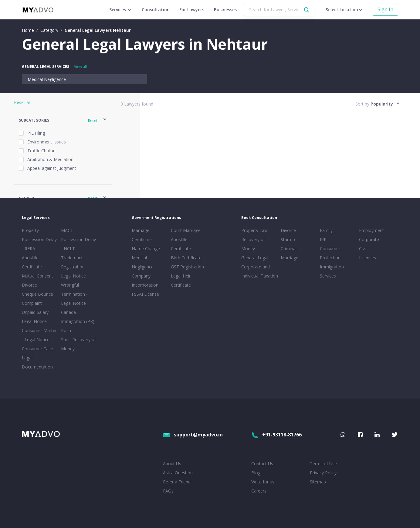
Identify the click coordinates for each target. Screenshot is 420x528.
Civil (363, 249)
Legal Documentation (37, 362)
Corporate (369, 239)
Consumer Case (37, 349)
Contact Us (262, 464)
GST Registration (187, 267)
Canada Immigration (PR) (78, 317)
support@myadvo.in (193, 435)
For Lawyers (192, 10)
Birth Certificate (186, 258)
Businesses (225, 10)
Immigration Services (332, 271)
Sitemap (318, 482)
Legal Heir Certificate (181, 280)
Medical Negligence (47, 79)
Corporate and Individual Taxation (260, 271)
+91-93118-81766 (276, 435)
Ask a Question (178, 473)
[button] (63, 120)
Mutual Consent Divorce (37, 280)
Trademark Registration (73, 262)
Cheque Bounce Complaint (37, 299)
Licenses (367, 258)
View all (80, 67)
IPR (323, 239)
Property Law (254, 230)
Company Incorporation (145, 280)
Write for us (263, 482)
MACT (67, 230)
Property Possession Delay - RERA (39, 239)
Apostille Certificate (32, 262)
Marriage (290, 258)
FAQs (168, 491)
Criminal (289, 249)
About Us (172, 464)
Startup (288, 239)
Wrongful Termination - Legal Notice (74, 294)
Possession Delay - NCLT (78, 244)
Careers (259, 491)
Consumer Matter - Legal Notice (39, 335)
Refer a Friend (177, 482)
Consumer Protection (330, 253)
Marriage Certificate (142, 235)
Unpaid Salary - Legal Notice (37, 317)
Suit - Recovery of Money (78, 344)
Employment (371, 230)
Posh (66, 330)
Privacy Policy (323, 473)
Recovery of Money (253, 244)
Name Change (146, 249)
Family (326, 230)
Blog (256, 473)
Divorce (288, 230)
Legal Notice (73, 276)
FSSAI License (145, 294)
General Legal (255, 258)
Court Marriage (186, 230)
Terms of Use (323, 464)
